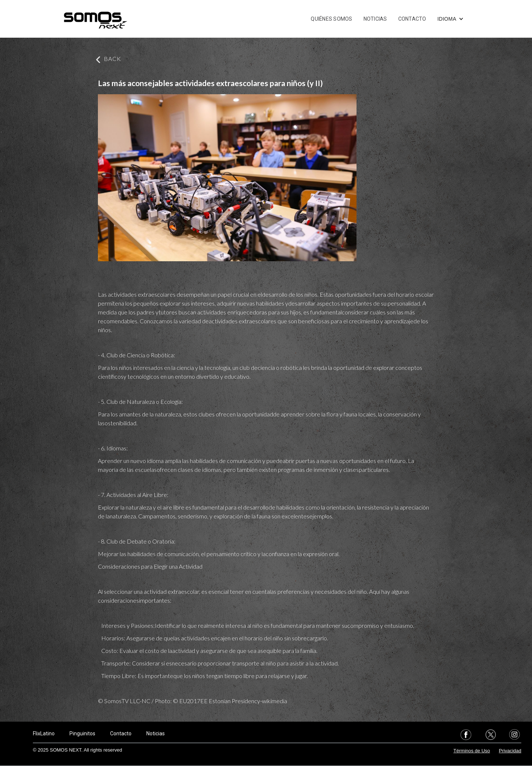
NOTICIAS (375, 19)
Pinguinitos (82, 733)
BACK (112, 59)
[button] (451, 19)
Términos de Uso (472, 751)
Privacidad (510, 751)
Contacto (121, 733)
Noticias (156, 733)
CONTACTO (412, 19)
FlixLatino (44, 733)
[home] (95, 19)
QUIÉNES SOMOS (331, 19)
